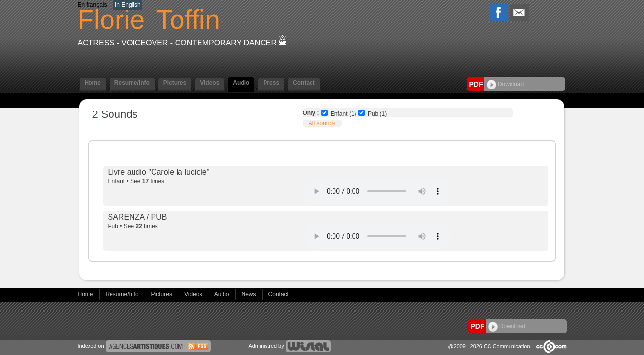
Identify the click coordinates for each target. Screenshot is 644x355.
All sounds (322, 123)
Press (271, 83)
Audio (241, 83)
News (250, 294)
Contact (304, 83)
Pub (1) (377, 114)
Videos (210, 83)
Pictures (175, 83)
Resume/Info (132, 83)
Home (93, 83)
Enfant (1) (344, 114)
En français (92, 5)
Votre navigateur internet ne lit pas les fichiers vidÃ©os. (377, 191)
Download (505, 84)
